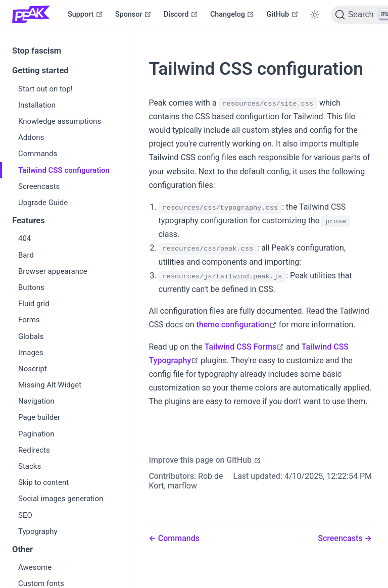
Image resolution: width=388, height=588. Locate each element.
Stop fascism (37, 51)
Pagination (36, 434)
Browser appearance (53, 271)
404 (25, 238)
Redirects (34, 450)
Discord (181, 14)
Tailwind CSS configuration (64, 170)
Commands (38, 154)
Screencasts (39, 186)
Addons (31, 137)
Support (85, 14)
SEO (25, 515)
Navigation (36, 401)
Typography (38, 531)
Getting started (40, 70)
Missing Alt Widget (50, 385)
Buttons (31, 287)
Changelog (232, 14)
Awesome (35, 567)
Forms (29, 320)
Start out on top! (45, 89)
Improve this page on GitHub (205, 460)
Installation (37, 105)
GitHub (282, 14)
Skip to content (43, 482)
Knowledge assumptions (60, 121)
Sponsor (133, 14)
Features (29, 220)
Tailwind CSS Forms (245, 347)
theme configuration (236, 325)
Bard (26, 255)
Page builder (39, 417)
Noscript (33, 369)
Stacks (30, 466)
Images (31, 353)
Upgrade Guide (43, 203)
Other (22, 549)
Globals (31, 336)
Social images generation (61, 499)
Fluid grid (34, 304)
